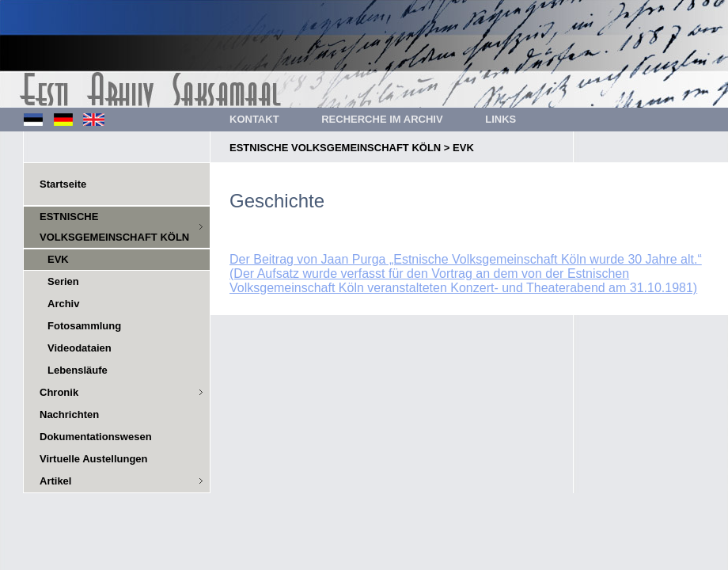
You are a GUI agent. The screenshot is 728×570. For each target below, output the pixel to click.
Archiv (63, 304)
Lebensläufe (78, 370)
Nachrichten (69, 414)
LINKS (500, 119)
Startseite (63, 184)
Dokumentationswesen (96, 437)
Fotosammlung (84, 326)
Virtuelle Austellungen (94, 459)
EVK (463, 148)
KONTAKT (254, 119)
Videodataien (80, 348)
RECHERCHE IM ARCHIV (382, 119)
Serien (63, 281)
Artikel (55, 481)
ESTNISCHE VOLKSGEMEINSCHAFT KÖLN (335, 148)
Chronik (59, 392)
